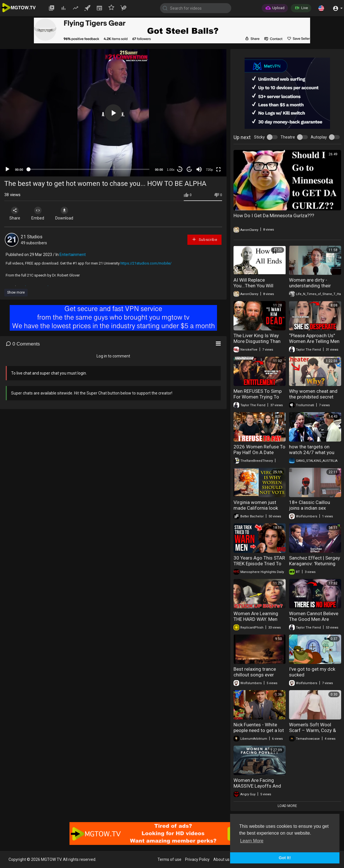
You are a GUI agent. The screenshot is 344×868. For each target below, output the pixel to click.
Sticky (259, 137)
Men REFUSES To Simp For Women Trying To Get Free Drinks (258, 397)
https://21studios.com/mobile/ (146, 263)
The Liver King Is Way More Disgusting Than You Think (257, 341)
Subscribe (204, 239)
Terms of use (169, 859)
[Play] (7, 169)
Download (64, 214)
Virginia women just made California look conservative (256, 508)
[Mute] (199, 169)
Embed (38, 214)
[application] (113, 113)
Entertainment (73, 255)
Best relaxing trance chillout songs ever (255, 672)
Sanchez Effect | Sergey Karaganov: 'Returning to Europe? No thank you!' (315, 566)
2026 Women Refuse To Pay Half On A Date (259, 450)
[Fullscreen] (218, 169)
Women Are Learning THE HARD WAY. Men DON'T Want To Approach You (256, 622)
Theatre (288, 137)
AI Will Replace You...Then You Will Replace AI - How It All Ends (257, 288)
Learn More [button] (252, 841)
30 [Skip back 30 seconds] (180, 169)
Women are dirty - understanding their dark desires (310, 286)
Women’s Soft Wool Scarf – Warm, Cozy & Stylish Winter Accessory (313, 733)
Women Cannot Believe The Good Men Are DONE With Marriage (314, 619)
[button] (321, 8)
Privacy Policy (197, 859)
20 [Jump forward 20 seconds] (190, 169)
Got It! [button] (285, 858)
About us (221, 859)
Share (15, 214)
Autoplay (319, 137)
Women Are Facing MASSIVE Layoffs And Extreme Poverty (257, 786)
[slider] (89, 169)
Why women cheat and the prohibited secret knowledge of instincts (314, 397)
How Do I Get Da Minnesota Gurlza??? (274, 216)
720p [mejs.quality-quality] (209, 170)
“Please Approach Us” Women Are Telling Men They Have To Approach (314, 341)
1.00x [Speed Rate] (171, 170)
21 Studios (32, 237)
